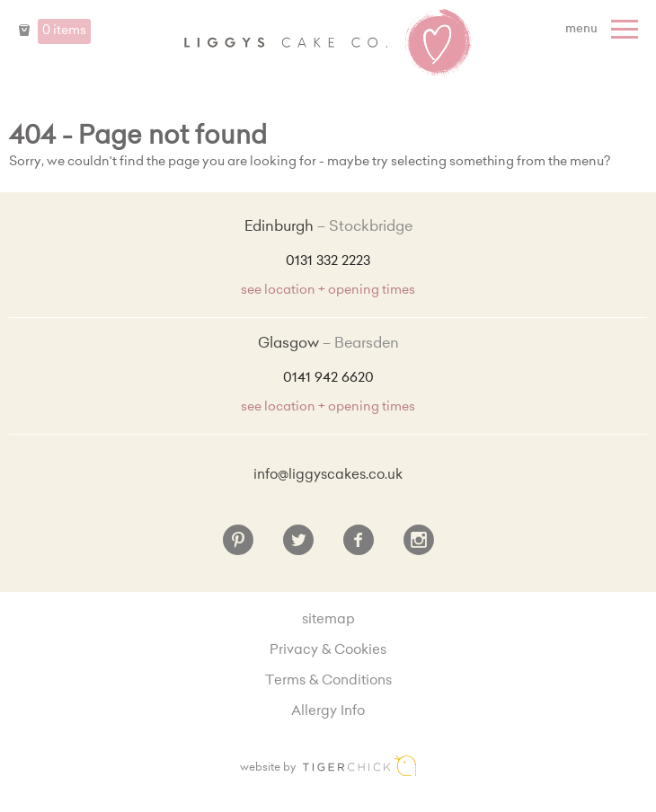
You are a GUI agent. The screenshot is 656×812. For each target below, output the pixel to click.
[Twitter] (298, 547)
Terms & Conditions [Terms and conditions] (328, 681)
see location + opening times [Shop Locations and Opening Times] (328, 291)
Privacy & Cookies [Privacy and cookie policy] (328, 651)
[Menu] (604, 30)
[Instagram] (419, 547)
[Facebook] (359, 547)
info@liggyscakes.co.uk (328, 476)
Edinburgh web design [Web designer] (359, 766)
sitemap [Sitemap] (328, 620)
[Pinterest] (238, 547)
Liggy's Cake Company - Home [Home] (328, 43)
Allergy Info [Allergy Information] (328, 712)
